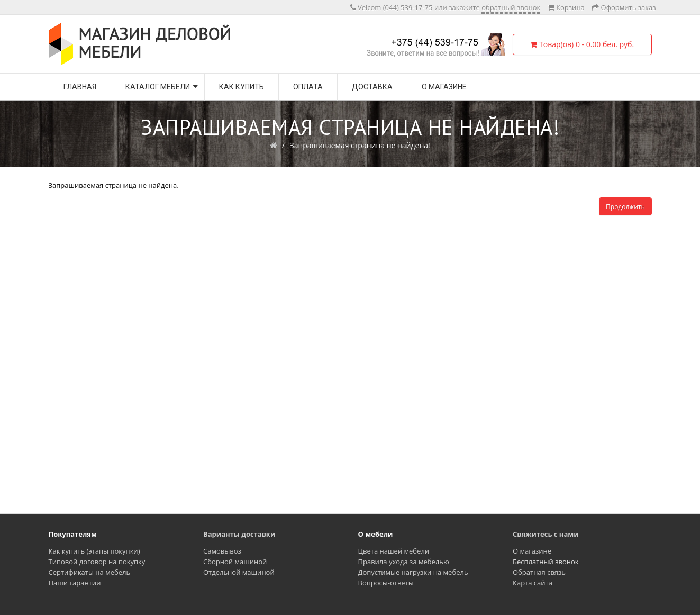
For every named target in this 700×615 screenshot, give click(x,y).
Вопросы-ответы (386, 583)
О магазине (444, 87)
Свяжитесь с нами (546, 534)
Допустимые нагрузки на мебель (413, 572)
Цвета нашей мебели (394, 551)
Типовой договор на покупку (97, 562)
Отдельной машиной (239, 572)
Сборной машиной (235, 562)
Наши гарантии (75, 583)
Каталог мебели (158, 87)
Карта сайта (533, 583)
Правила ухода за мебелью (404, 562)
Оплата (308, 87)
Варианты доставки (239, 534)
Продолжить (625, 207)
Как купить (242, 87)
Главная (80, 87)
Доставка (372, 87)
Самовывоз (222, 551)
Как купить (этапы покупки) (94, 551)
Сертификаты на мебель (90, 572)
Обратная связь (539, 572)
